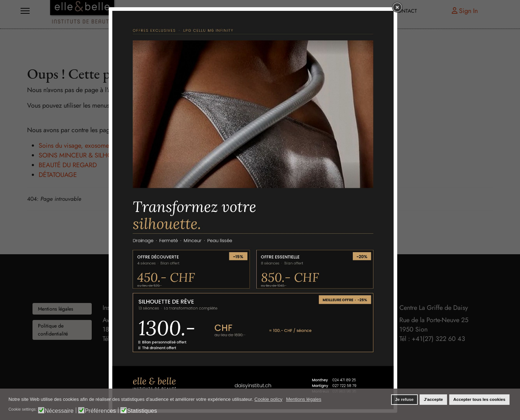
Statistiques (142, 411)
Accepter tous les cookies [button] (479, 399)
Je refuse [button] (404, 399)
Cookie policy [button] (268, 399)
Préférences (100, 411)
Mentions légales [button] (304, 399)
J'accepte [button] (434, 399)
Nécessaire (59, 411)
